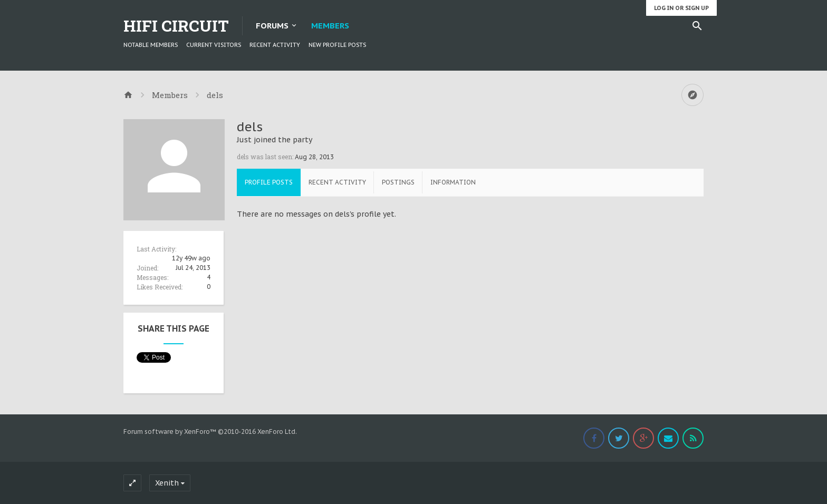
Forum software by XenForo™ (210, 432)
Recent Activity (275, 45)
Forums (272, 26)
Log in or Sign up (681, 8)
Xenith (167, 483)
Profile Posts (269, 182)
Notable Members (151, 45)
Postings (398, 182)
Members (330, 26)
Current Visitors (214, 45)
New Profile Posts (337, 45)
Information (453, 182)
